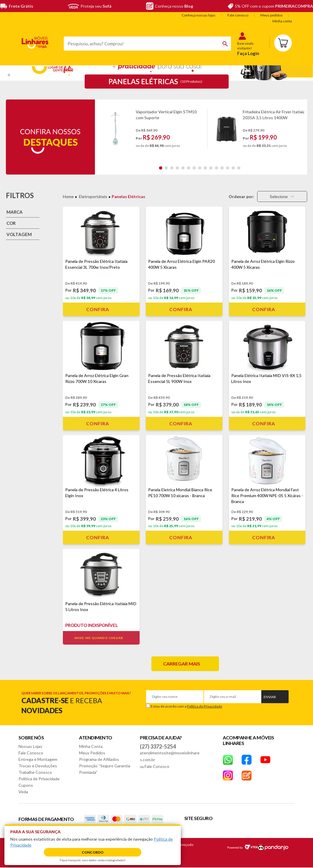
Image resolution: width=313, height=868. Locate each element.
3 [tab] (172, 168)
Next (301, 131)
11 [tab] (216, 168)
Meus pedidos (272, 15)
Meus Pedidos (92, 753)
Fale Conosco (31, 753)
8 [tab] (200, 168)
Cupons (26, 785)
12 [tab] (222, 168)
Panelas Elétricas (128, 196)
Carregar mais (182, 664)
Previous (100, 131)
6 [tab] (189, 168)
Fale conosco (238, 15)
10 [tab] (211, 168)
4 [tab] (177, 168)
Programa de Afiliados (99, 759)
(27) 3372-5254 (158, 746)
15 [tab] (239, 168)
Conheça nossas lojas (199, 15)
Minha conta (282, 21)
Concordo (93, 852)
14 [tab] (233, 168)
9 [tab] (205, 168)
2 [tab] (166, 168)
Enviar (270, 697)
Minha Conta (91, 746)
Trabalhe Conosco (35, 772)
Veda (23, 792)
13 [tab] (228, 168)
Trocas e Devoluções (38, 766)
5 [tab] (183, 168)
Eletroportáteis (93, 196)
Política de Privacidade (205, 706)
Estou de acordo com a (186, 706)
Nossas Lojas (30, 746)
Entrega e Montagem (38, 759)
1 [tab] (161, 168)
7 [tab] (194, 168)
